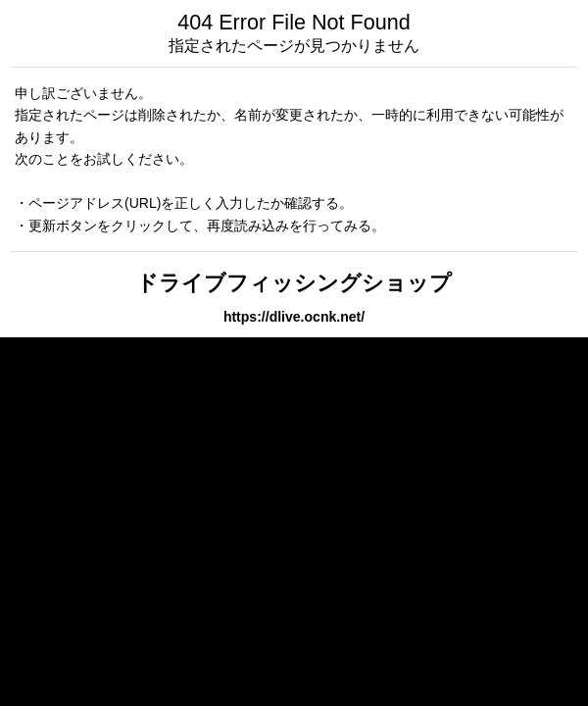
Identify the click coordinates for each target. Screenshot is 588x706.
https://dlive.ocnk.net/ (294, 317)
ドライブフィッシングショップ (294, 283)
